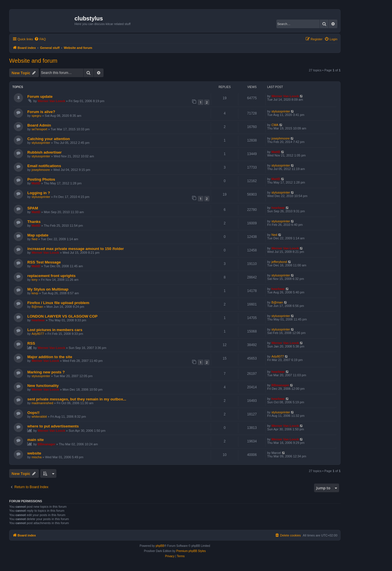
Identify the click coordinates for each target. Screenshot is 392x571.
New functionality (43, 386)
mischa (37, 457)
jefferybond (279, 262)
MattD (276, 152)
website (34, 453)
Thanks (34, 222)
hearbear (278, 208)
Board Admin (39, 125)
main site (36, 440)
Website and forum (33, 61)
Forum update (40, 97)
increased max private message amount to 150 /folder (76, 249)
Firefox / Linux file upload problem (58, 303)
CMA (275, 125)
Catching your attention (49, 139)
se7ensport (39, 129)
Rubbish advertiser (44, 152)
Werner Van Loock (51, 101)
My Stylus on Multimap (48, 289)
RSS (31, 343)
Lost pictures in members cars (55, 330)
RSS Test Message (44, 262)
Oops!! (34, 413)
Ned (35, 239)
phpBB (160, 546)
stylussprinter (281, 111)
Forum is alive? (41, 112)
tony (35, 280)
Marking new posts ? (46, 372)
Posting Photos (41, 179)
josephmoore (281, 138)
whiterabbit (39, 417)
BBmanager (280, 385)
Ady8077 (38, 334)
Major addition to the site (50, 357)
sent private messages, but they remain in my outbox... (77, 399)
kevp (35, 293)
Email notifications (44, 166)
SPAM (33, 208)
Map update (38, 235)
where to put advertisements (53, 426)
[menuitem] (40, 39)
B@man (37, 307)
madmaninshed (42, 403)
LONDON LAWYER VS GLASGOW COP (62, 316)
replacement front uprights (51, 276)
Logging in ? (39, 193)
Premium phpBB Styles (191, 551)
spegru (37, 116)
